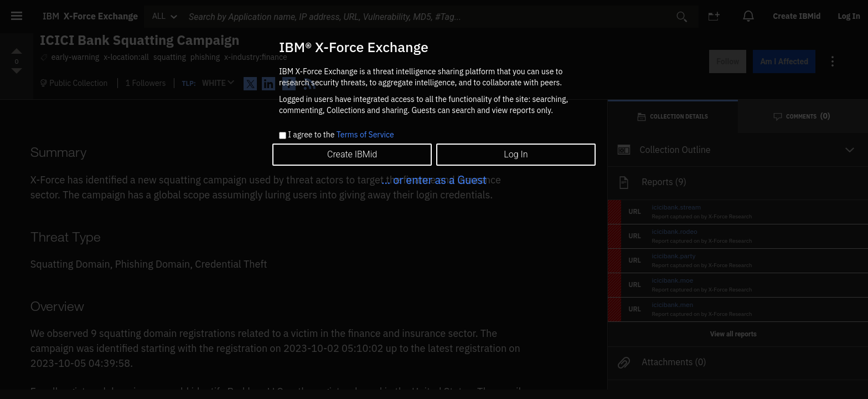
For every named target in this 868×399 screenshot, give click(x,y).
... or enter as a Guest (434, 180)
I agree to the (341, 135)
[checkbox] (283, 135)
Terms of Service (365, 135)
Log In (516, 154)
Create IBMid (352, 154)
